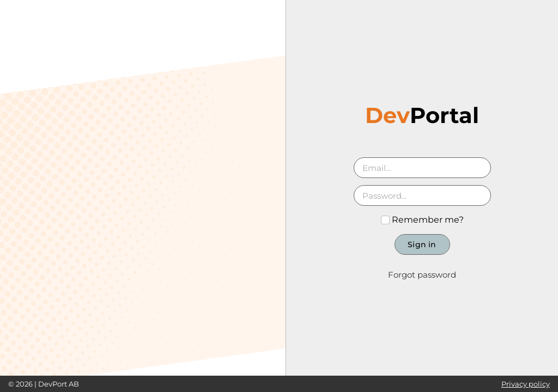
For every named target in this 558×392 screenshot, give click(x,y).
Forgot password (422, 275)
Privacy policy (526, 384)
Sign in (422, 244)
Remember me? (422, 220)
